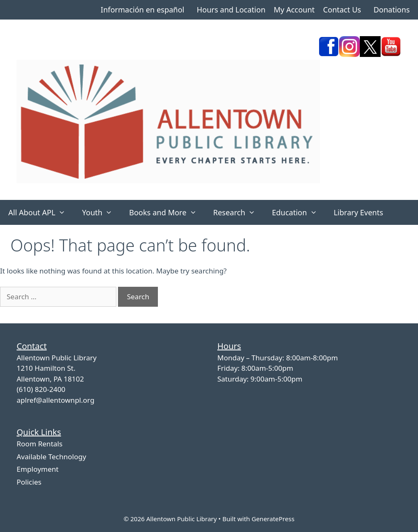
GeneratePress (273, 519)
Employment (38, 469)
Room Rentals (39, 444)
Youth (101, 212)
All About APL (41, 212)
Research (238, 212)
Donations (392, 10)
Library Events (358, 212)
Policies (29, 482)
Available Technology (51, 457)
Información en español (142, 10)
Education (299, 212)
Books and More (167, 212)
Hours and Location (231, 10)
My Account (294, 10)
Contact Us (342, 10)
